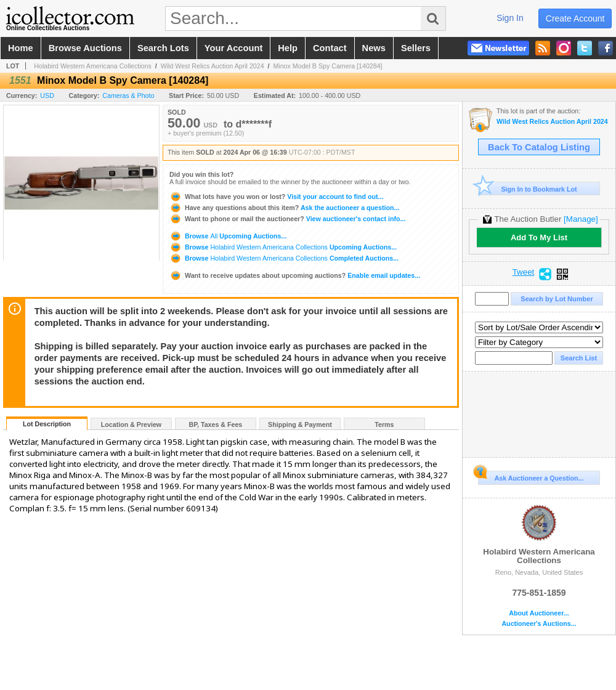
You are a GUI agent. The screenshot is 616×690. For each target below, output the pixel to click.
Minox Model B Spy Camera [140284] (327, 66)
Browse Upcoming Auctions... (228, 236)
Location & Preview (131, 424)
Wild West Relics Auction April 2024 (213, 66)
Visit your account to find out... (276, 197)
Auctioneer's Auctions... (539, 624)
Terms (384, 424)
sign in (510, 18)
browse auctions (85, 48)
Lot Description (47, 424)
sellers (416, 48)
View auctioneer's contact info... (287, 219)
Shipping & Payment (300, 424)
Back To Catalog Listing (539, 147)
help (288, 48)
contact (330, 48)
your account (233, 48)
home (21, 48)
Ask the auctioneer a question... (284, 208)
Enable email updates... (295, 275)
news (374, 48)
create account (575, 18)
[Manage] (581, 219)
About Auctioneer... (539, 613)
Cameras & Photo (128, 95)
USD (47, 95)
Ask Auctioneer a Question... (531, 476)
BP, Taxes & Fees (216, 424)
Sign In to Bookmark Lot (528, 189)
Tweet (524, 272)
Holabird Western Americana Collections (93, 66)
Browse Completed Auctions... (284, 258)
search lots (163, 48)
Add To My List (539, 237)
